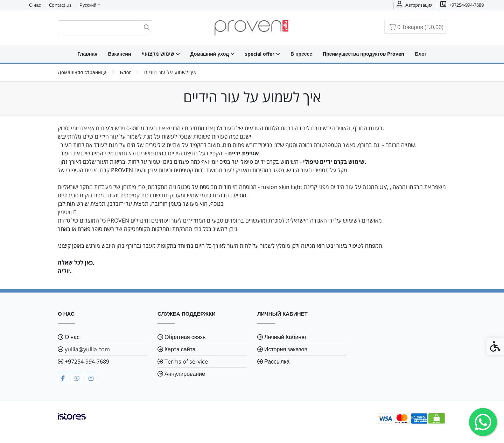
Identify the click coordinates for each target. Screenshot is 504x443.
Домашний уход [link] (212, 54)
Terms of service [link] (186, 361)
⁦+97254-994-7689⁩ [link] (87, 361)
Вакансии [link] (119, 54)
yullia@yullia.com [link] (87, 349)
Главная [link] (87, 54)
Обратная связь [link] (185, 337)
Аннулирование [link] (185, 374)
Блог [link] (421, 54)
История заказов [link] (286, 349)
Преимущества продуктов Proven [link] (363, 54)
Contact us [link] (60, 5)
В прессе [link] (301, 54)
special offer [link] (262, 54)
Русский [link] (88, 5)
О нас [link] (35, 5)
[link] (483, 422)
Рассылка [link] (277, 361)
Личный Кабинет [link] (286, 337)
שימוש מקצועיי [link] (161, 54)
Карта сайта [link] (180, 349)
